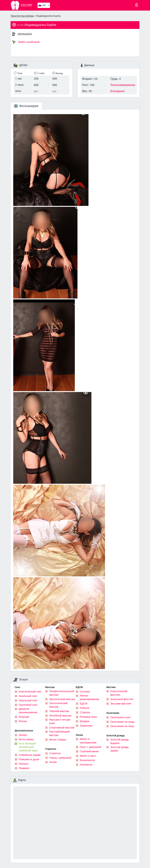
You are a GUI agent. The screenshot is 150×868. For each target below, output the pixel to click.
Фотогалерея (26, 106)
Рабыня (85, 708)
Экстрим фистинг (121, 704)
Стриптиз (55, 753)
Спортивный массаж (62, 728)
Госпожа (85, 692)
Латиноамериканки (123, 85)
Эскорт (23, 735)
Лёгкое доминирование (89, 697)
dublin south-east (26, 42)
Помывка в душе (29, 759)
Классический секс (30, 692)
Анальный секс (28, 696)
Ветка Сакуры (58, 740)
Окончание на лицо (122, 726)
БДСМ (84, 704)
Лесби (53, 762)
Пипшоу (24, 764)
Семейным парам (30, 755)
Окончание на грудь (122, 722)
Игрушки (24, 717)
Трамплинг (86, 726)
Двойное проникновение (28, 711)
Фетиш (23, 721)
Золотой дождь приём (120, 749)
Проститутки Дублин (22, 16)
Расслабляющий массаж (59, 733)
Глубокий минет (89, 751)
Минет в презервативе (88, 741)
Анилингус (86, 765)
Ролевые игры (88, 717)
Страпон (85, 712)
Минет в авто (88, 756)
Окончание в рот (120, 717)
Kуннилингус (87, 760)
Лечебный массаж (60, 716)
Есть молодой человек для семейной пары (28, 747)
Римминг (24, 768)
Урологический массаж (58, 705)
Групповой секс (28, 705)
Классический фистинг (119, 693)
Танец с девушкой (60, 758)
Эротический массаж (62, 699)
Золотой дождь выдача (120, 741)
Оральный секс (28, 700)
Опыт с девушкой (90, 747)
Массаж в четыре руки (60, 721)
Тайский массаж (59, 711)
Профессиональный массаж (62, 693)
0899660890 (25, 34)
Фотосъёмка (26, 739)
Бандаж (85, 721)
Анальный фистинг (122, 699)
